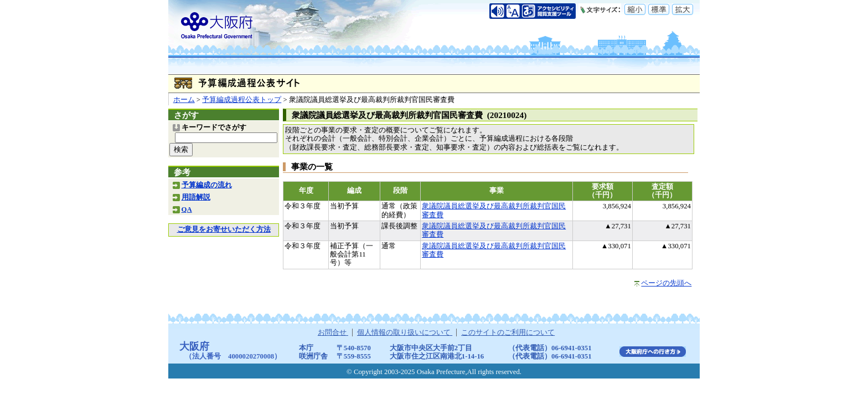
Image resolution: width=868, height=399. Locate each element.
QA (187, 209)
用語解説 (196, 197)
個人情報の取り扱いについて (405, 332)
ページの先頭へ (666, 283)
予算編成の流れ (207, 185)
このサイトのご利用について (508, 332)
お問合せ (333, 332)
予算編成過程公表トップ (242, 100)
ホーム (184, 100)
